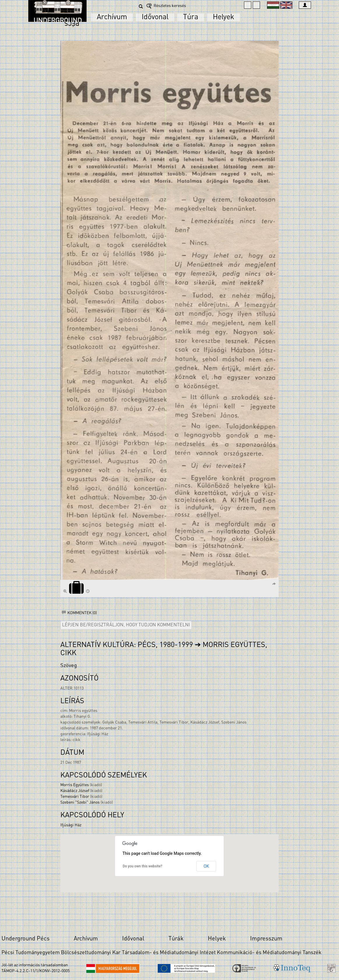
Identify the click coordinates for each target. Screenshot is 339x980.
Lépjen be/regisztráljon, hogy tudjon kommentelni (126, 625)
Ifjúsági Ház (71, 825)
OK (206, 866)
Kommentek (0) (79, 613)
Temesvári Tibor (75, 797)
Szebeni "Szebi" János (80, 803)
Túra (191, 17)
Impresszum (266, 939)
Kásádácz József (75, 791)
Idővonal (155, 17)
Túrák (176, 939)
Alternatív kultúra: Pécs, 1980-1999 (127, 645)
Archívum (112, 17)
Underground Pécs (26, 939)
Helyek (223, 17)
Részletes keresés (166, 6)
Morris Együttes (75, 785)
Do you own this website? (143, 866)
